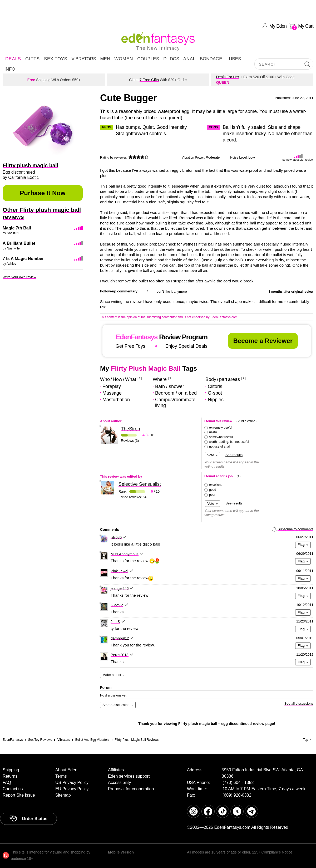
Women (124, 59)
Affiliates (116, 770)
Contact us (13, 789)
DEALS (13, 59)
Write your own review (19, 277)
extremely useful (221, 428)
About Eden (66, 770)
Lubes (234, 59)
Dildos (171, 59)
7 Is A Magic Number (23, 259)
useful (213, 432)
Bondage (211, 59)
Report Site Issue (19, 795)
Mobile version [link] (121, 852)
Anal (189, 59)
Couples (148, 59)
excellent (215, 485)
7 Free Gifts (149, 80)
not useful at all (220, 447)
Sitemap (63, 795)
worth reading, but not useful (229, 442)
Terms (61, 776)
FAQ (7, 783)
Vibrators (84, 59)
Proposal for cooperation (131, 789)
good (213, 490)
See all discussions (299, 703)
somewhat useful (221, 437)
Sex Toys (56, 59)
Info (10, 69)
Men (105, 59)
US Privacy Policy (72, 783)
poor (212, 495)
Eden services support (129, 776)
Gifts (33, 59)
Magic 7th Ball (17, 228)
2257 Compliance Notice (272, 852)
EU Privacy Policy (72, 789)
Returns (10, 776)
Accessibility (119, 783)
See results (234, 455)
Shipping (11, 770)
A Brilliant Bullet (19, 243)
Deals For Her (228, 77)
